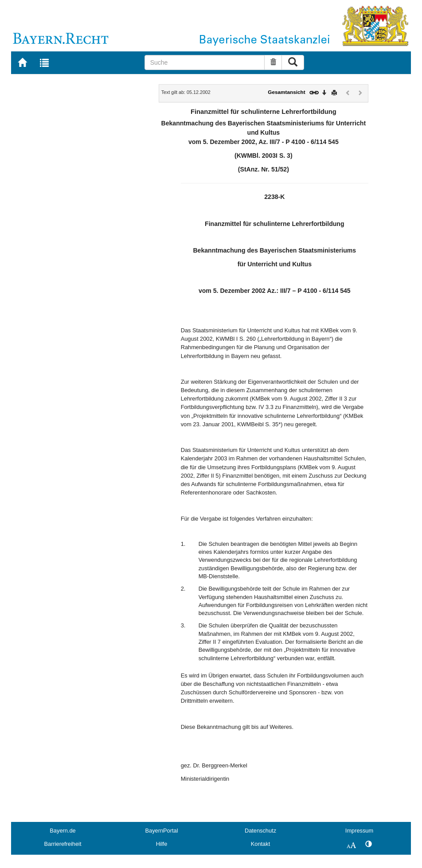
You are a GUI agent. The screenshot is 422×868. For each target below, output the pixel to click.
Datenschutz (260, 831)
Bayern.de (63, 831)
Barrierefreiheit (63, 844)
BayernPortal (162, 831)
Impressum (359, 831)
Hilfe (162, 844)
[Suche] (205, 62)
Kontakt (260, 844)
